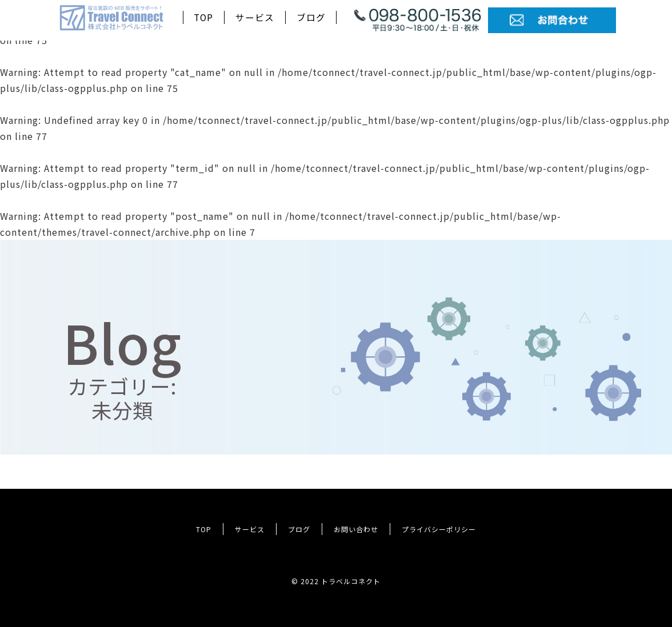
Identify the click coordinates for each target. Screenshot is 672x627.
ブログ (311, 17)
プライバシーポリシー (439, 529)
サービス (255, 17)
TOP (203, 17)
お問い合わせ (356, 529)
